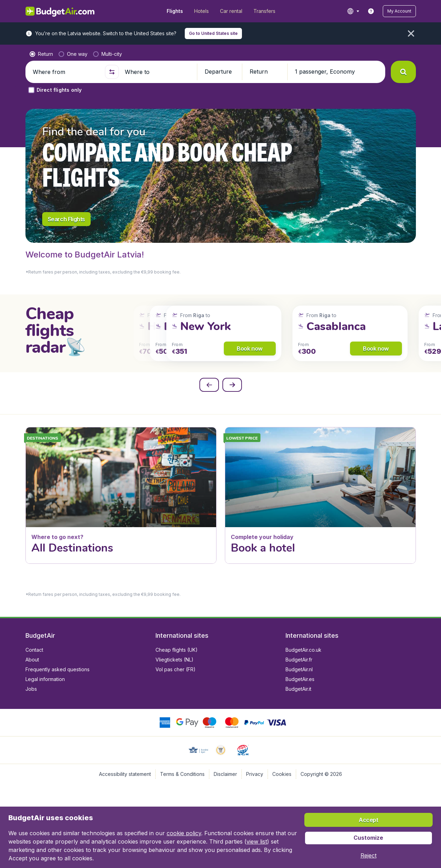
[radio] (41, 54)
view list (257, 841)
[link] (371, 11)
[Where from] (66, 72)
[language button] (353, 11)
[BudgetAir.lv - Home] (60, 11)
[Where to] (158, 72)
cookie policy (184, 833)
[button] (399, 11)
